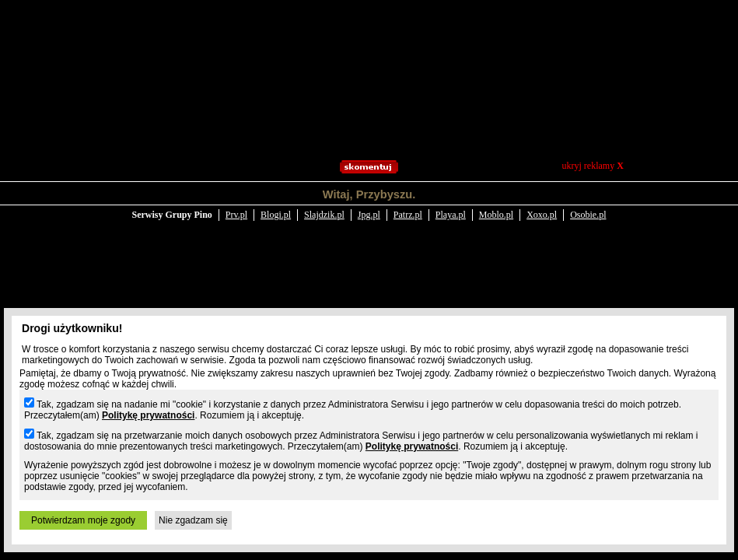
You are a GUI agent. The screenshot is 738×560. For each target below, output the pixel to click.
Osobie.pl (588, 204)
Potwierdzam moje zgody (83, 520)
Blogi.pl (276, 204)
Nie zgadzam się (193, 520)
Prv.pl (236, 204)
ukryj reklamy (593, 166)
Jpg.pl (369, 204)
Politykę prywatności (148, 415)
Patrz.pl (408, 204)
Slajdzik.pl (324, 204)
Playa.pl (451, 204)
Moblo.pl (496, 204)
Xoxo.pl (542, 204)
